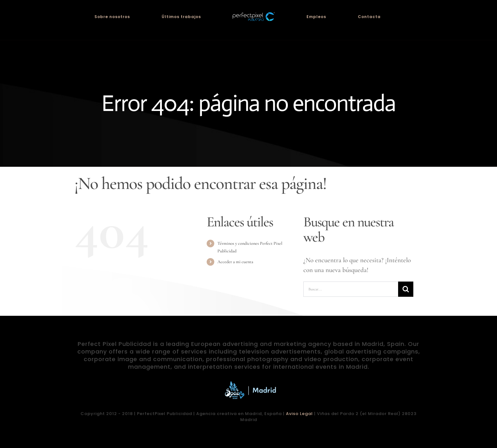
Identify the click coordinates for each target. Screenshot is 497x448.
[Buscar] (406, 289)
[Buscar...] (351, 289)
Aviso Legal (299, 414)
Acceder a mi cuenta (235, 262)
